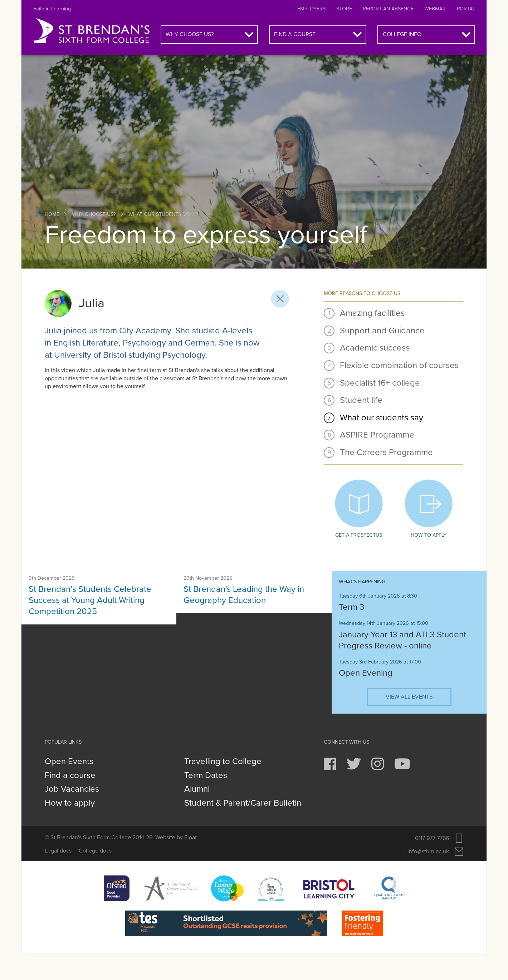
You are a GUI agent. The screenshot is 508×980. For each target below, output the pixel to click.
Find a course (295, 34)
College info (402, 34)
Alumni (197, 789)
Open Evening (366, 673)
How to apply (428, 509)
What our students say (160, 214)
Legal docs (58, 851)
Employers (311, 9)
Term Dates (206, 776)
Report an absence (388, 9)
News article (46, 582)
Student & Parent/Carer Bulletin (243, 803)
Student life (361, 400)
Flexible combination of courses (399, 365)
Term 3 (351, 607)
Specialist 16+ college (380, 383)
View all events (409, 697)
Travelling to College (223, 762)
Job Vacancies (72, 789)
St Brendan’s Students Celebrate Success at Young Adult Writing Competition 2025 (90, 600)
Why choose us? (190, 34)
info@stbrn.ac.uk (428, 851)
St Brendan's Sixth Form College (91, 31)
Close (280, 299)
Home (52, 214)
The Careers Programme (386, 452)
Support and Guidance (382, 331)
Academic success (375, 348)
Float (190, 837)
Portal (466, 9)
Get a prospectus (359, 509)
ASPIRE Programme (377, 435)
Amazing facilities (372, 313)
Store (344, 9)
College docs (95, 851)
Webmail (435, 9)
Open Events (69, 762)
